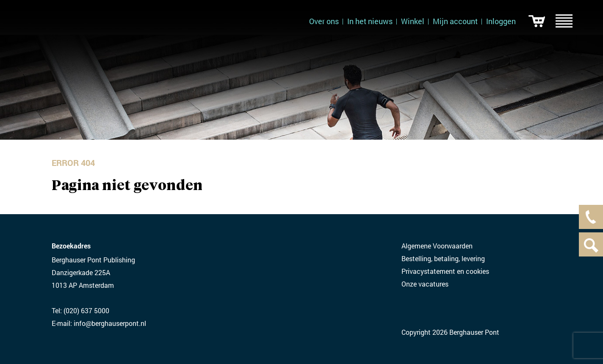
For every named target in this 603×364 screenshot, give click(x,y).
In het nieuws (370, 21)
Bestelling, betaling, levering (443, 258)
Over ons (324, 21)
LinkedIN (407, 308)
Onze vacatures (425, 284)
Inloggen (501, 21)
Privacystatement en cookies (445, 271)
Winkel (413, 21)
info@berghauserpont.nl (110, 323)
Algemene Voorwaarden (437, 246)
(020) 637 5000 (86, 310)
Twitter (423, 308)
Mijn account (455, 21)
